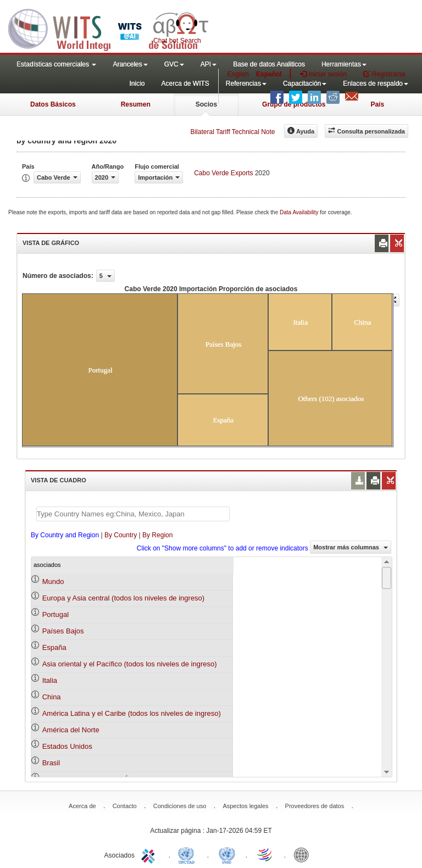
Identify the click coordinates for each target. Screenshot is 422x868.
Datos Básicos (53, 104)
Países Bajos (63, 631)
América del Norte (71, 730)
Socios (206, 104)
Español (269, 74)
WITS (110, 27)
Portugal (55, 614)
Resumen (136, 104)
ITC (150, 854)
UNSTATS (227, 854)
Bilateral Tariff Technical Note (232, 132)
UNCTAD (188, 854)
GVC (174, 64)
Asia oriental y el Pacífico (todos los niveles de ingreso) (130, 664)
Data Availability (300, 212)
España (54, 647)
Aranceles (130, 64)
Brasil (51, 763)
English (238, 74)
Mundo (53, 582)
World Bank (304, 854)
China (52, 697)
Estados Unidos (67, 746)
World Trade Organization (265, 854)
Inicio (137, 84)
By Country (121, 535)
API (209, 64)
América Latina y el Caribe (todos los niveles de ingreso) (132, 713)
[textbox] (133, 514)
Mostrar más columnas (351, 547)
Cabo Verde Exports (223, 173)
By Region (157, 535)
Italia (50, 680)
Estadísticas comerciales (56, 64)
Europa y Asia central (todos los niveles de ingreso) (124, 598)
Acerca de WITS (185, 84)
